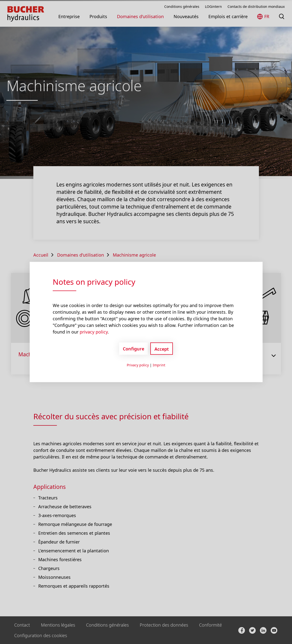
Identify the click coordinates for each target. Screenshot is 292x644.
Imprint (159, 365)
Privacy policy (138, 365)
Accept (162, 349)
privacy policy (94, 332)
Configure (133, 348)
